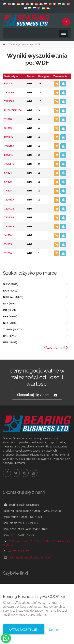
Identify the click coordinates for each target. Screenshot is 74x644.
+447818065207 (19, 551)
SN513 (8, 128)
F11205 (8, 83)
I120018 (9, 155)
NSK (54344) (10, 323)
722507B (9, 209)
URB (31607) (10, 342)
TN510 (8, 119)
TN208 (8, 191)
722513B (9, 226)
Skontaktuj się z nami (37, 395)
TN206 (8, 253)
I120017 (9, 137)
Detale (53, 630)
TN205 (8, 244)
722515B (9, 146)
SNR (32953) (10, 336)
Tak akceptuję (24, 630)
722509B (9, 217)
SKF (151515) (11, 284)
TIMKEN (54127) (12, 329)
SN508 (8, 235)
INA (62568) (10, 310)
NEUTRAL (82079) (13, 297)
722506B (9, 92)
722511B (9, 164)
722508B (9, 101)
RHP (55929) (10, 317)
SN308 (8, 182)
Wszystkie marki (56, 348)
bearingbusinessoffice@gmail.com (30, 557)
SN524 (8, 173)
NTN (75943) (10, 304)
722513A (9, 200)
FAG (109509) (11, 291)
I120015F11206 (13, 110)
